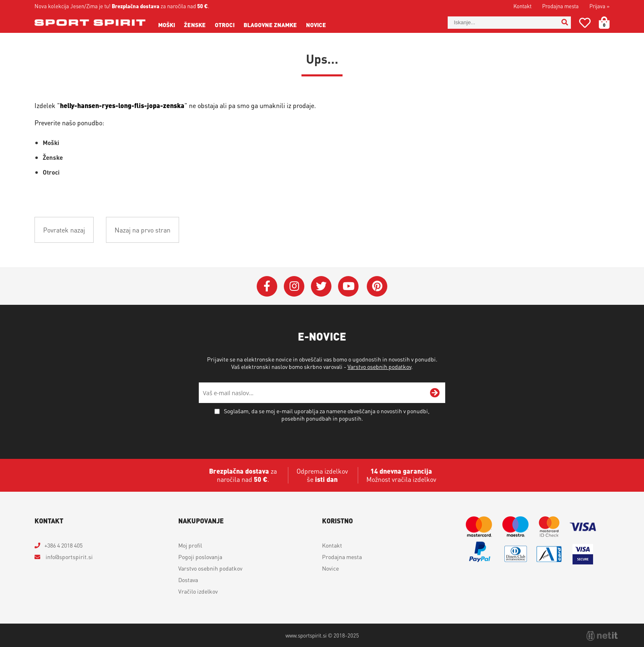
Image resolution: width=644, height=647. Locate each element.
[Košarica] (609, 23)
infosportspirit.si (69, 557)
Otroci (225, 25)
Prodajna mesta (560, 6)
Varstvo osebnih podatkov (379, 366)
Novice (316, 25)
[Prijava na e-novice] (435, 393)
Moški (167, 25)
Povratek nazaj (64, 230)
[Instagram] (294, 286)
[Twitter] (321, 286)
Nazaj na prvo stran (143, 230)
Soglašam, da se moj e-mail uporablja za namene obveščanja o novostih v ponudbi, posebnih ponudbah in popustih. (327, 414)
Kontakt (522, 6)
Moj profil (190, 545)
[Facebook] (267, 286)
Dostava (188, 580)
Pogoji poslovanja (200, 557)
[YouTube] (348, 286)
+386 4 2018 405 (63, 545)
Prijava (599, 6)
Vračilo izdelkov (198, 591)
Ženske (195, 25)
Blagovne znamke (270, 25)
